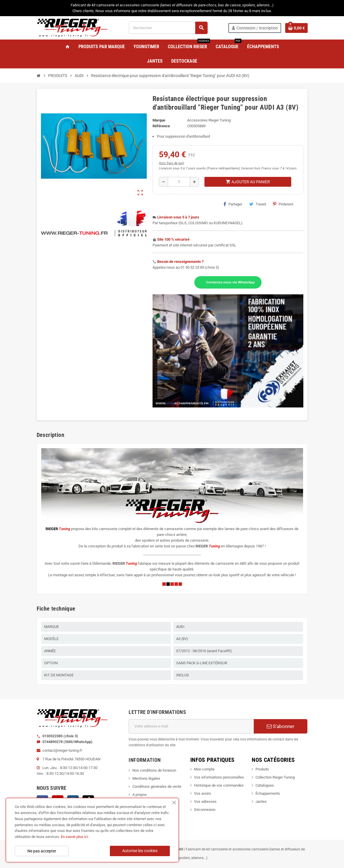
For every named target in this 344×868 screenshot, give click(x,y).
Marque (159, 120)
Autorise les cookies (140, 851)
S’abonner (281, 726)
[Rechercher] (168, 28)
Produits (262, 769)
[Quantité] (179, 182)
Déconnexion (205, 810)
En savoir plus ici (74, 837)
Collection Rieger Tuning (275, 777)
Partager (233, 204)
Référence (161, 126)
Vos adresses (205, 801)
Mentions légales (146, 778)
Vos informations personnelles (219, 777)
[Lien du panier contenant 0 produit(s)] (296, 28)
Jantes (261, 801)
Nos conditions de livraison (154, 770)
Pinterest (283, 204)
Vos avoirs (203, 793)
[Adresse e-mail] (191, 726)
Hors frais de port (171, 163)
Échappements (268, 793)
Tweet (258, 204)
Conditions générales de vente (157, 786)
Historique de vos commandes (219, 785)
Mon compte (204, 769)
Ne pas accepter (42, 851)
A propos (140, 795)
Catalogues (265, 785)
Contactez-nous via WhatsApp (230, 282)
